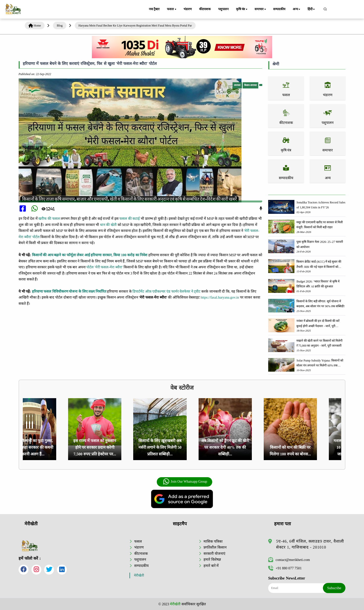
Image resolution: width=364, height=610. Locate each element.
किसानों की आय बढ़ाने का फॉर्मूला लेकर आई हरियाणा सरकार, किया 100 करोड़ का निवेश (90, 255)
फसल (172, 9)
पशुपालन (223, 9)
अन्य (297, 9)
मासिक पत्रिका (213, 541)
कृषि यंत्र (242, 9)
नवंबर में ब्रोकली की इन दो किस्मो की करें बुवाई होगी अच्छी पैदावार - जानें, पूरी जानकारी (318, 324)
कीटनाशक (205, 9)
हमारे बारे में (211, 566)
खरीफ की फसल (49, 219)
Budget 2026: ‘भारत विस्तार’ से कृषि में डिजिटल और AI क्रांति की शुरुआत (318, 284)
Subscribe (334, 588)
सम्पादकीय (279, 9)
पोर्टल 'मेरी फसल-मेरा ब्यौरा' (104, 267)
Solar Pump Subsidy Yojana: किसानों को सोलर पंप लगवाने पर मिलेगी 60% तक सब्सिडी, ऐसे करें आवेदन (320, 363)
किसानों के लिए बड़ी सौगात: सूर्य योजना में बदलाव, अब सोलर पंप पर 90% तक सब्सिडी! (321, 304)
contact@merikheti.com (289, 560)
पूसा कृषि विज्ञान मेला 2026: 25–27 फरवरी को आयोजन (320, 244)
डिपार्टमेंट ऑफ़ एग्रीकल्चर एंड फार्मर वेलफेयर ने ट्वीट (166, 291)
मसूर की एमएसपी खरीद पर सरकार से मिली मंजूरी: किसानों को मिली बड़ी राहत (320, 225)
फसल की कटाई (130, 219)
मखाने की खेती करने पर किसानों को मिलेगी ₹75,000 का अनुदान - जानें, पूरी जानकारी (319, 343)
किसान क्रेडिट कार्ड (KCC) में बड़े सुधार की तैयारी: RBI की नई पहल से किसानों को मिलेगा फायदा (319, 264)
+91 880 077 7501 (285, 568)
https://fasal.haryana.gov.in (220, 297)
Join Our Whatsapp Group (185, 482)
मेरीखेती (139, 575)
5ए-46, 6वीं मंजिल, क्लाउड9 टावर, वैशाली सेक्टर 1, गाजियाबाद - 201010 (310, 544)
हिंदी (312, 9)
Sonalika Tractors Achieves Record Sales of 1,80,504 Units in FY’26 (321, 205)
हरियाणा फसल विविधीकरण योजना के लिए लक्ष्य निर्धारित (69, 291)
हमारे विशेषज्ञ (212, 559)
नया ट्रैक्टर (154, 9)
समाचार (260, 9)
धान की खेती (108, 225)
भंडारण (187, 9)
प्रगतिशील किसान (215, 547)
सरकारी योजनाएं (214, 554)
